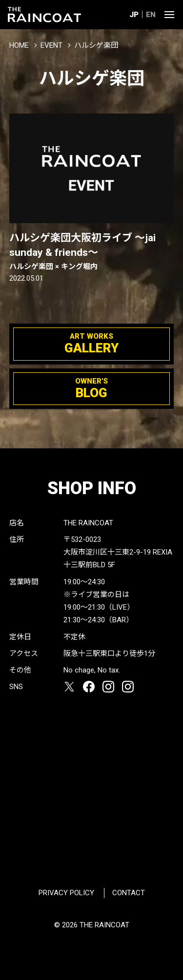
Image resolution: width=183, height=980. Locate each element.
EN (151, 15)
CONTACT (129, 893)
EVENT (51, 45)
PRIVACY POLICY (66, 893)
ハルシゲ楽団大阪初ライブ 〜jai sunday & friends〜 (92, 252)
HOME (19, 45)
